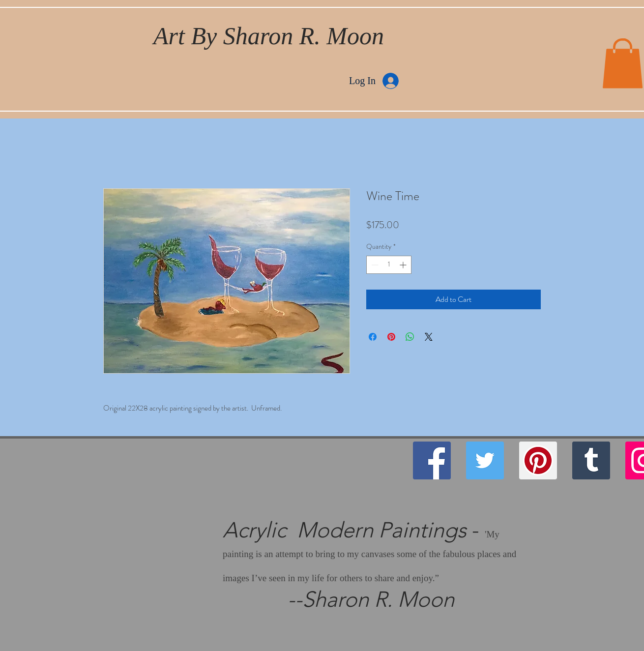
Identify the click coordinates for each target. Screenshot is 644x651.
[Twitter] (485, 460)
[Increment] (404, 265)
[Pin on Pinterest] (391, 337)
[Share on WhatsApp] (410, 337)
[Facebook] (432, 460)
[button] (623, 63)
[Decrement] (374, 265)
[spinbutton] (389, 265)
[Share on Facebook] (373, 337)
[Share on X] (429, 337)
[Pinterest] (538, 460)
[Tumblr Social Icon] (591, 460)
